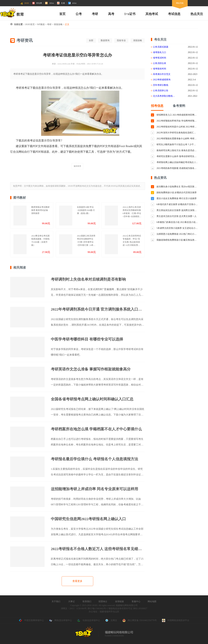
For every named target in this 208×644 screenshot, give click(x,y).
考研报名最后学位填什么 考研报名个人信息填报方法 (94, 459)
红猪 (61, 3)
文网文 (111, 620)
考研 (95, 14)
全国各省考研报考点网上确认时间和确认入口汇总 (92, 399)
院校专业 (121, 40)
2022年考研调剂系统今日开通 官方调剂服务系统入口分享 (98, 309)
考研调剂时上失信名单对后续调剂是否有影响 (88, 279)
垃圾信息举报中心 (89, 620)
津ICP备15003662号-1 (98, 609)
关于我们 (56, 601)
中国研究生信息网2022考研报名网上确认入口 (88, 519)
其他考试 (152, 14)
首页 (62, 14)
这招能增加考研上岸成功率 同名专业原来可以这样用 (94, 489)
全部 (91, 40)
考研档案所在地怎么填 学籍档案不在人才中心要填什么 (96, 429)
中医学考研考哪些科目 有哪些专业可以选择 (87, 339)
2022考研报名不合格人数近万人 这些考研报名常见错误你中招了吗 (98, 549)
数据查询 (105, 40)
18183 (25, 3)
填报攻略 (58, 24)
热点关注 (197, 14)
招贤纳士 (103, 601)
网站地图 (152, 601)
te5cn (72, 3)
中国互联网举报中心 (31, 620)
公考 (79, 14)
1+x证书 (130, 14)
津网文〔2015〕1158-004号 (74, 609)
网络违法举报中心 (61, 620)
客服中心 (136, 601)
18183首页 (30, 24)
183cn (49, 3)
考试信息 (174, 14)
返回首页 (77, 166)
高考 (111, 14)
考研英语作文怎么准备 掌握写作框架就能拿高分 (91, 369)
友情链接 (119, 601)
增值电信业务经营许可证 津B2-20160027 (127, 609)
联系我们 (87, 601)
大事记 (71, 601)
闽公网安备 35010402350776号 (140, 620)
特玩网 (37, 3)
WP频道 (41, 24)
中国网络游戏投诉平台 (176, 620)
